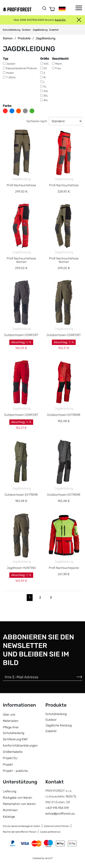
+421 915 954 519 (57, 808)
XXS (46, 64)
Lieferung (10, 791)
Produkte (24, 38)
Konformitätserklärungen (20, 746)
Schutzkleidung (12, 30)
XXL (46, 91)
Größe (45, 59)
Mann (59, 64)
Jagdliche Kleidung (59, 725)
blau (12, 111)
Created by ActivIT (43, 858)
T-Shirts (11, 77)
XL (45, 87)
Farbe (7, 106)
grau (25, 111)
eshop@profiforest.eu (60, 814)
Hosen (10, 73)
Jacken (11, 64)
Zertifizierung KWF (15, 739)
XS (45, 68)
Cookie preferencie (50, 832)
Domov (8, 38)
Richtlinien (10, 810)
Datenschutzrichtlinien (57, 826)
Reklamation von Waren (19, 804)
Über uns (9, 715)
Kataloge (9, 817)
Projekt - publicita (15, 771)
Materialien (11, 721)
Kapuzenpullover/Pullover (22, 68)
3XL (46, 96)
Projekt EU (10, 758)
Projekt (8, 765)
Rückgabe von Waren (17, 798)
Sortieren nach (37, 121)
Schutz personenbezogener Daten (22, 826)
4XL (46, 100)
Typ (6, 59)
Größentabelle (13, 752)
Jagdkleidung (40, 30)
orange (19, 111)
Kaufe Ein (60, 20)
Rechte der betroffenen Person (20, 832)
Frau (58, 68)
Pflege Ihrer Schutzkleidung (14, 730)
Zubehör (54, 30)
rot (5, 111)
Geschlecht (60, 59)
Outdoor (26, 30)
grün (32, 111)
